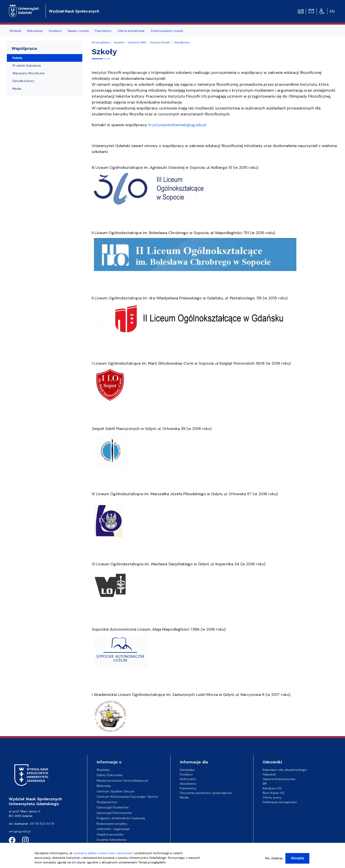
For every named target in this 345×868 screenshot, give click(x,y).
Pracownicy (188, 788)
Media (17, 89)
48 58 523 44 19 (42, 824)
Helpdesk (269, 774)
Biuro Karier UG (273, 793)
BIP (265, 784)
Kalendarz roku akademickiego (285, 770)
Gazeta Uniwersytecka (279, 779)
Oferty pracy (272, 797)
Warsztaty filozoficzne (28, 73)
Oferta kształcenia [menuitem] (131, 31)
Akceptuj (297, 860)
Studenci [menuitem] (55, 31)
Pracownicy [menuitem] (103, 31)
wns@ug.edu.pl (20, 831)
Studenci (186, 774)
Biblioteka (104, 786)
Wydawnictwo (107, 802)
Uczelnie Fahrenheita (111, 840)
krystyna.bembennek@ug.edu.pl (177, 125)
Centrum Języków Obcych (116, 791)
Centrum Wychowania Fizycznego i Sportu (127, 797)
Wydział (119, 42)
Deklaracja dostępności (280, 802)
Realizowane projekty (112, 824)
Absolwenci (188, 784)
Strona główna (101, 42)
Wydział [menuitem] (15, 31)
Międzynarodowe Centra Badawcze (122, 781)
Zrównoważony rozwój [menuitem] (167, 31)
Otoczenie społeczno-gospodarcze (206, 793)
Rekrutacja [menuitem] (35, 31)
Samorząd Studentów (113, 807)
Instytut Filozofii (160, 42)
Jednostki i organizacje (113, 829)
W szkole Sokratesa (27, 66)
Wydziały (103, 770)
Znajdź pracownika (110, 834)
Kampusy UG (272, 788)
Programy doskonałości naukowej (121, 818)
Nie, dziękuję (274, 860)
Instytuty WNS (137, 42)
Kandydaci (187, 770)
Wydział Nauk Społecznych (74, 11)
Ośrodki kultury (23, 81)
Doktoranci (188, 779)
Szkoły (17, 58)
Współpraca (182, 42)
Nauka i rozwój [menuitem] (78, 31)
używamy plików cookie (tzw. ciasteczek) (103, 855)
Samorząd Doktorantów (114, 813)
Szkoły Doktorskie (110, 775)
